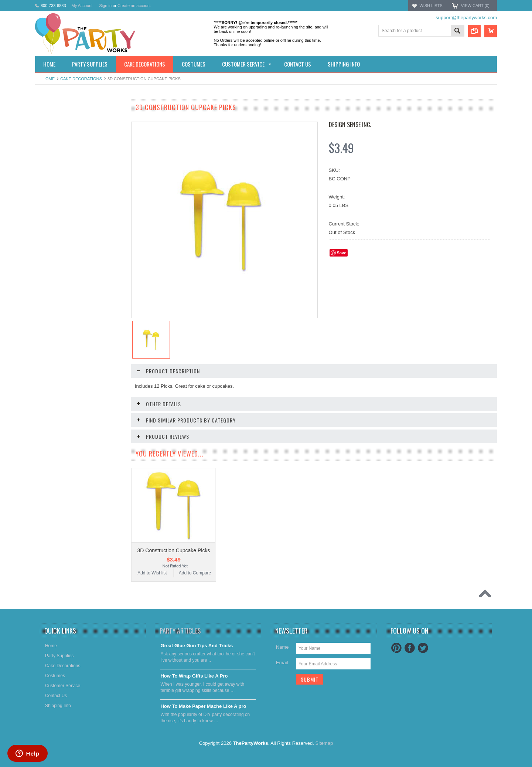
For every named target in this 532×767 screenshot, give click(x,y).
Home (49, 79)
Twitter (423, 655)
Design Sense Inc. (350, 125)
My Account (82, 6)
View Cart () (475, 6)
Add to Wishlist (57, 300)
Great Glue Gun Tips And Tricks (197, 652)
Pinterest (396, 655)
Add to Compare (101, 300)
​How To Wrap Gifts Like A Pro (194, 683)
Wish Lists (431, 6)
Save (342, 253)
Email (282, 669)
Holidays (48, 121)
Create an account (134, 6)
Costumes (49, 159)
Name (282, 654)
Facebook (410, 655)
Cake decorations (81, 79)
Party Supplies (53, 134)
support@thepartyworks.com (466, 18)
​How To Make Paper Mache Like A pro (203, 713)
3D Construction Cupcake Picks (174, 550)
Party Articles (180, 637)
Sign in (105, 6)
